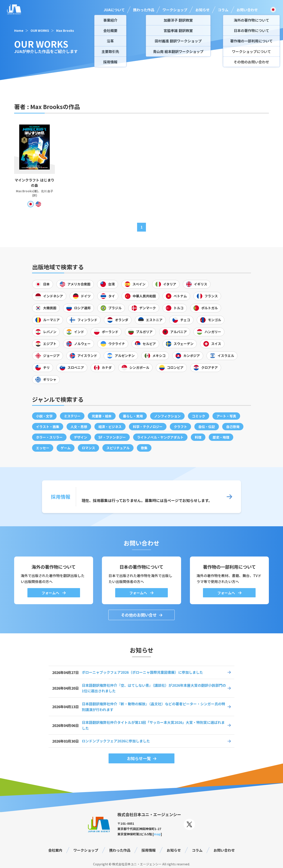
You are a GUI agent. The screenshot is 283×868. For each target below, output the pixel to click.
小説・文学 (44, 416)
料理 (198, 437)
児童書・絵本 (102, 416)
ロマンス (88, 448)
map (157, 834)
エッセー (43, 448)
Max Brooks (65, 30)
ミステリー (72, 416)
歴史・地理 (221, 437)
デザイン (80, 437)
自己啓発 (233, 427)
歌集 (144, 448)
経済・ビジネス (110, 427)
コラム (223, 10)
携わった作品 (144, 10)
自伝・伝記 (207, 427)
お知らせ (203, 10)
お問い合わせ (247, 10)
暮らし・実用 (133, 416)
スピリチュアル (118, 448)
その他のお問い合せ (139, 615)
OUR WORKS (40, 30)
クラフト (180, 427)
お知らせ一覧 (139, 758)
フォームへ (51, 593)
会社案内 (55, 850)
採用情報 (149, 850)
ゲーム (66, 448)
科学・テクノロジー (148, 427)
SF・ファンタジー (112, 437)
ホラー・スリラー (49, 437)
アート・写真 (226, 416)
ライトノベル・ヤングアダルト (160, 437)
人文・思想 (79, 427)
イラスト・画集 (48, 427)
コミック (199, 416)
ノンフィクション (167, 416)
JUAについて (114, 10)
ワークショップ (175, 10)
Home (19, 30)
